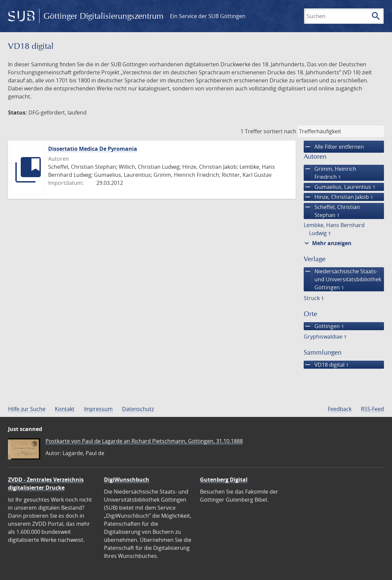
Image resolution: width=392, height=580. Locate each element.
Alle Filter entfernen (334, 147)
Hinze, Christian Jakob (338, 197)
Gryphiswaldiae (325, 337)
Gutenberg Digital (224, 480)
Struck (314, 298)
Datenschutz (138, 409)
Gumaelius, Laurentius (339, 187)
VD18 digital (326, 365)
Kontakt (65, 409)
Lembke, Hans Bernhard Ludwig (334, 229)
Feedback (340, 409)
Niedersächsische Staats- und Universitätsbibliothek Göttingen (342, 279)
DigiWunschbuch (127, 480)
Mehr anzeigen (327, 243)
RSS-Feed (372, 409)
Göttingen (324, 326)
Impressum (98, 409)
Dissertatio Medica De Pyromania (93, 149)
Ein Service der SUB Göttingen (208, 16)
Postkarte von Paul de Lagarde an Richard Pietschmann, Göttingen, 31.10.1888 (144, 441)
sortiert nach (280, 131)
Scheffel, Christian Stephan (332, 211)
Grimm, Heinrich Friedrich (330, 173)
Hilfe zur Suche (27, 409)
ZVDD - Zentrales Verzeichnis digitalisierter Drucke (46, 484)
